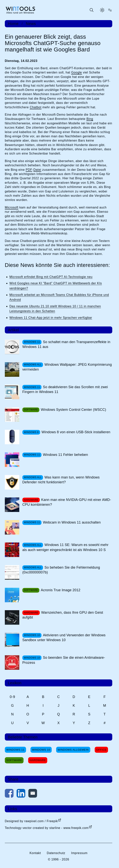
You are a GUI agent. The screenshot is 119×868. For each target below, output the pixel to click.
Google (76, 72)
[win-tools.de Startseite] (20, 10)
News (31, 24)
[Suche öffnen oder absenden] (91, 10)
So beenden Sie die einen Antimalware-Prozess (64, 660)
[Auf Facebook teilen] (9, 794)
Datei (37, 170)
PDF (29, 170)
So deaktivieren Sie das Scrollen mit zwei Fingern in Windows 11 (65, 389)
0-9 (13, 697)
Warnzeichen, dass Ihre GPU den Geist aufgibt (63, 615)
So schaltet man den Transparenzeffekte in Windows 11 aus (66, 344)
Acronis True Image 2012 (61, 590)
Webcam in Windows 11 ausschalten (72, 522)
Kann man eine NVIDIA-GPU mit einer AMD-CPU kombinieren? (67, 502)
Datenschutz (56, 853)
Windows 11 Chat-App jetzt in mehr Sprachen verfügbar (51, 318)
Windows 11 (15, 750)
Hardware (38, 760)
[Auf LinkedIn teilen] (21, 794)
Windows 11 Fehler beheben (66, 455)
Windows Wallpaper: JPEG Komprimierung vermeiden (67, 367)
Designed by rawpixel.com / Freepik (31, 821)
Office (101, 750)
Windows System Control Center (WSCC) (74, 410)
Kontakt (35, 853)
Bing (90, 119)
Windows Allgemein (73, 750)
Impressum (79, 853)
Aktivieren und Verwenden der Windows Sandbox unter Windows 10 (64, 638)
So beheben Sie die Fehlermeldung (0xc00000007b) (61, 570)
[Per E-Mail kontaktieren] (33, 794)
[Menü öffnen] (110, 10)
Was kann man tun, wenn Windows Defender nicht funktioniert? (61, 480)
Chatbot (36, 107)
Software (14, 760)
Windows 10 (41, 750)
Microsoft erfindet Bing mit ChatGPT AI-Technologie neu (51, 277)
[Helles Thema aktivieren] (102, 10)
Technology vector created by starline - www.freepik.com (47, 828)
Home (13, 24)
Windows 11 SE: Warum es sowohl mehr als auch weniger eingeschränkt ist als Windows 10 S (65, 547)
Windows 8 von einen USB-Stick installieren (76, 432)
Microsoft (12, 207)
